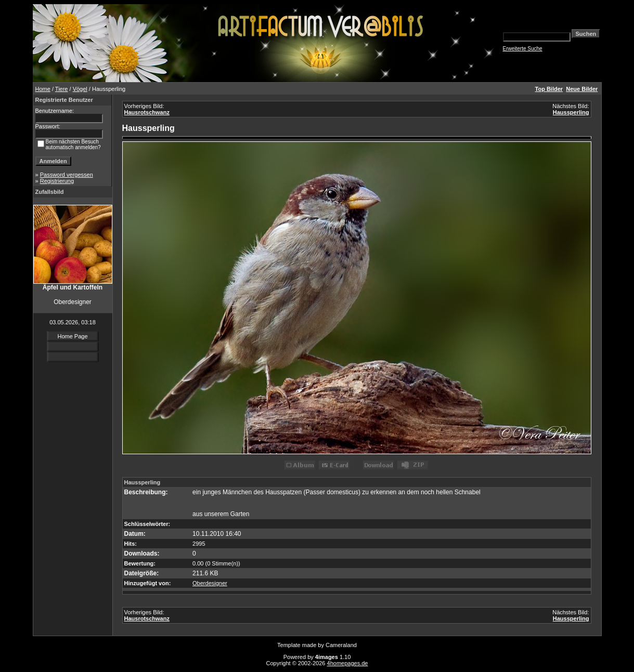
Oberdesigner (210, 583)
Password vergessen (67, 175)
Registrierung (57, 181)
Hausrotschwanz (147, 112)
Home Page (72, 336)
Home (43, 89)
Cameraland (341, 645)
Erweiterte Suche (523, 49)
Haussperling (571, 112)
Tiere (62, 89)
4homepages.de (348, 663)
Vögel (80, 89)
